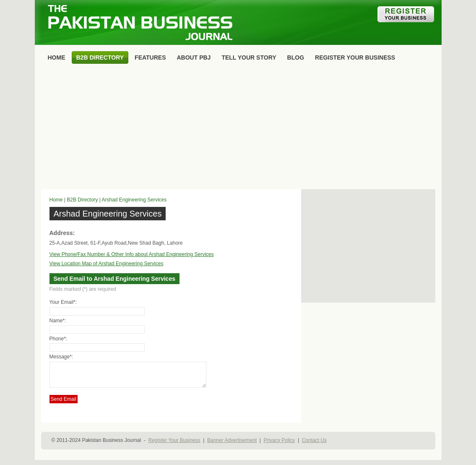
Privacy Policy (280, 445)
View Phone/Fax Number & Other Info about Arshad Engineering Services (132, 254)
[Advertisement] (238, 128)
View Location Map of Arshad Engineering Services (107, 264)
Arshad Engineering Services (134, 200)
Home (56, 200)
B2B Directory (82, 200)
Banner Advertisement (232, 445)
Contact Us (314, 445)
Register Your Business (174, 445)
